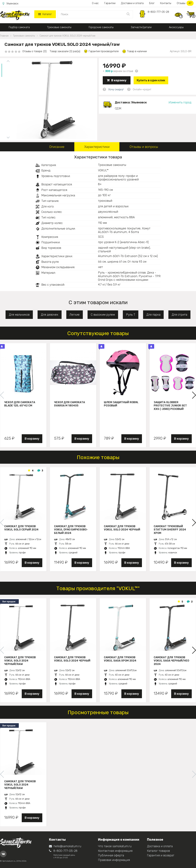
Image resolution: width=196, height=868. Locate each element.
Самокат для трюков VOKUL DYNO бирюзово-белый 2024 (71, 530)
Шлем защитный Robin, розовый (121, 404)
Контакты (166, 3)
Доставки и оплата (132, 3)
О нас (95, 3)
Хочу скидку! (116, 89)
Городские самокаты (101, 27)
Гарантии (110, 3)
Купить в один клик (151, 80)
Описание (57, 147)
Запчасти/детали (141, 27)
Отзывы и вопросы (144, 147)
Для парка (153, 315)
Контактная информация (115, 851)
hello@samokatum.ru (65, 846)
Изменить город (180, 102)
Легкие (75, 315)
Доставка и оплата (160, 846)
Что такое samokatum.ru (115, 846)
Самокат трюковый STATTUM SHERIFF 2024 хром (170, 530)
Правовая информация (114, 860)
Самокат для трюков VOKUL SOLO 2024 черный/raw (20, 661)
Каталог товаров (158, 851)
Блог (152, 3)
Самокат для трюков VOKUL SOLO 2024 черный (122, 528)
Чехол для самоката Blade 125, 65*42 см (20, 404)
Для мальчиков (19, 315)
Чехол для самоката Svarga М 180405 (69, 404)
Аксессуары (176, 27)
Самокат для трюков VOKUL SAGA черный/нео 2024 (171, 661)
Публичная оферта (111, 855)
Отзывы (185, 3)
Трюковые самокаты (59, 27)
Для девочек (50, 315)
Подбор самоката (19, 27)
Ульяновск (10, 4)
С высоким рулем (103, 315)
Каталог (45, 14)
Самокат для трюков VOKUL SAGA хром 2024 (120, 659)
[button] (194, 395)
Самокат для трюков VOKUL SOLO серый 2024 (21, 528)
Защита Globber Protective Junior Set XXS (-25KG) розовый (170, 406)
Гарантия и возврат (161, 855)
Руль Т (131, 315)
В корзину (117, 80)
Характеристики (97, 147)
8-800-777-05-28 (158, 12)
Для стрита (179, 315)
